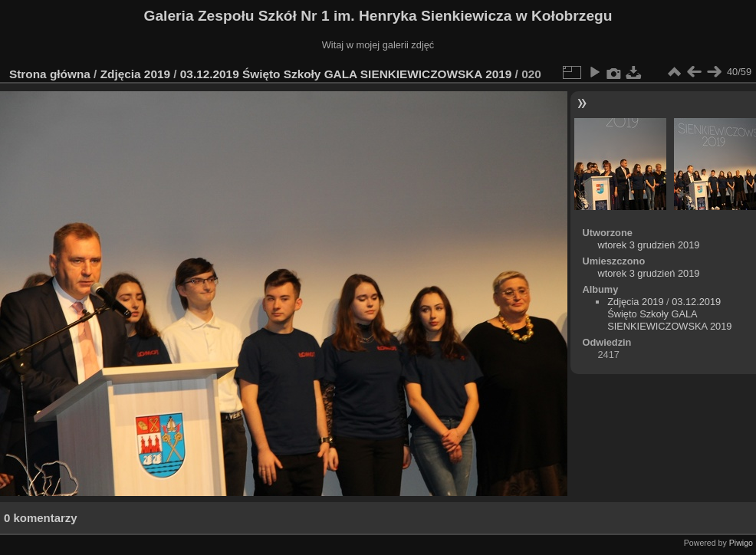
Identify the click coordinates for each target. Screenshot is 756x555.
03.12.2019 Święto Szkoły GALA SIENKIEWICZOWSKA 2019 (346, 74)
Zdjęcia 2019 (135, 74)
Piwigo (741, 543)
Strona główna (50, 74)
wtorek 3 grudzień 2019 (648, 245)
